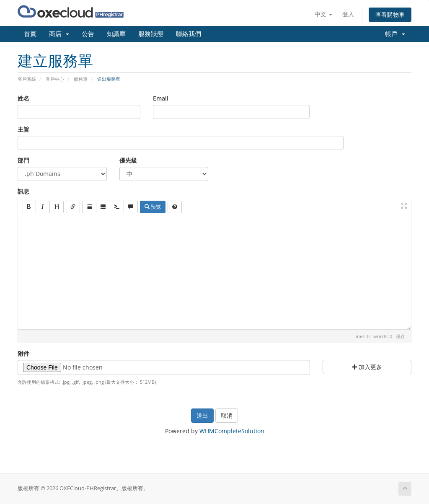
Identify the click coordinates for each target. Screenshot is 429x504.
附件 (23, 353)
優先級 (128, 160)
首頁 (30, 34)
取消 (227, 415)
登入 (348, 14)
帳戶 (395, 34)
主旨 (23, 129)
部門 (23, 160)
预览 (153, 207)
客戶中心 (55, 79)
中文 (323, 14)
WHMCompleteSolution (232, 431)
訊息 (23, 191)
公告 (88, 34)
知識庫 (116, 34)
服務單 (81, 79)
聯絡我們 (189, 34)
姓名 (23, 98)
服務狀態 (151, 34)
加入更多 (367, 367)
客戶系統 (27, 79)
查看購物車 (390, 14)
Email (161, 98)
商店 (59, 34)
